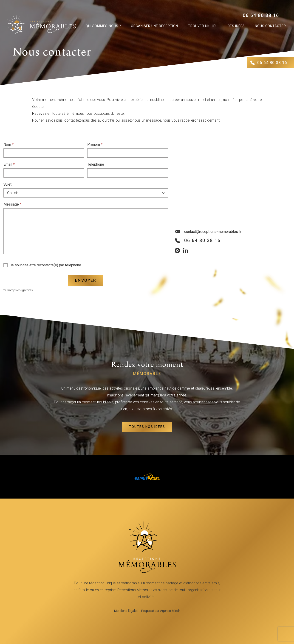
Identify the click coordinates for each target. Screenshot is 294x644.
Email (9, 164)
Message (12, 204)
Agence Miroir (170, 611)
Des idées (236, 26)
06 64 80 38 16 (261, 15)
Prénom (95, 144)
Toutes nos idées (147, 427)
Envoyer (86, 280)
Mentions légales (126, 611)
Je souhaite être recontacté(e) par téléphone (42, 265)
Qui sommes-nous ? (103, 26)
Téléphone (96, 164)
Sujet (7, 184)
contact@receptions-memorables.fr (213, 232)
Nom (8, 144)
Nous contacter (270, 26)
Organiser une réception (154, 26)
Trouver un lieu (203, 26)
